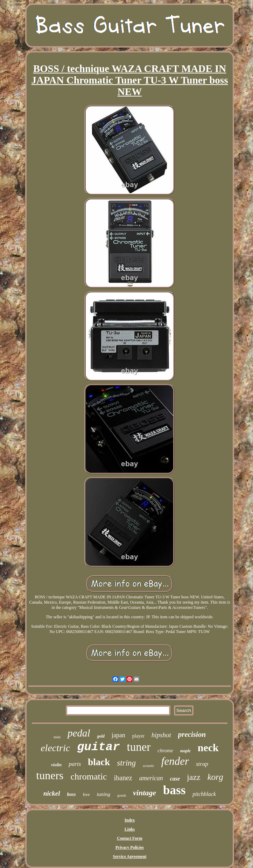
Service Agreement (129, 856)
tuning (104, 794)
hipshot (161, 735)
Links (130, 829)
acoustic (149, 766)
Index (130, 820)
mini (57, 737)
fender (175, 761)
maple (185, 751)
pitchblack (204, 794)
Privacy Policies (130, 847)
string (126, 763)
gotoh (122, 795)
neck (208, 748)
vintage (145, 793)
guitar (98, 747)
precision (192, 734)
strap (202, 764)
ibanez (123, 778)
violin (56, 765)
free (86, 794)
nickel (52, 793)
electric (55, 748)
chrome (165, 750)
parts (75, 764)
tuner (139, 747)
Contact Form (129, 838)
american (151, 778)
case (175, 779)
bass (174, 790)
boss (72, 794)
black (99, 762)
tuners (50, 775)
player (138, 736)
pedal (79, 733)
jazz (194, 777)
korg (215, 777)
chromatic (89, 777)
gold (101, 736)
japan (118, 735)
